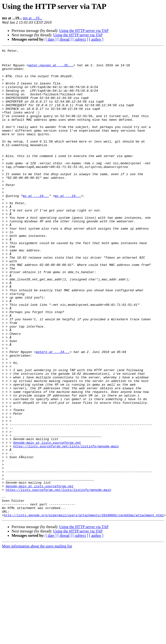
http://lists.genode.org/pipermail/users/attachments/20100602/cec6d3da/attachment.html (84, 609)
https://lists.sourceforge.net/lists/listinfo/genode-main (66, 526)
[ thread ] (65, 39)
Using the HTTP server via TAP (84, 31)
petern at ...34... (53, 413)
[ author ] (96, 39)
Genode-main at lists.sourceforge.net (47, 522)
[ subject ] (80, 39)
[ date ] (51, 39)
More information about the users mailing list (37, 640)
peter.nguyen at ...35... (51, 69)
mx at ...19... (33, 18)
